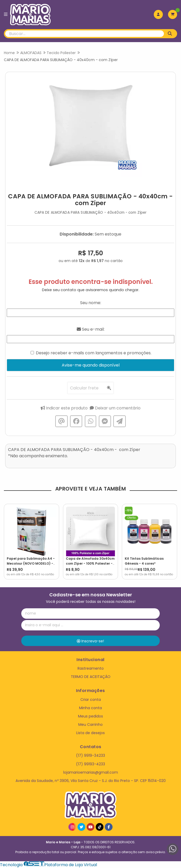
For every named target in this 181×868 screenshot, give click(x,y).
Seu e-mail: (91, 329)
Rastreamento (91, 668)
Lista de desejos (90, 733)
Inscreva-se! (90, 641)
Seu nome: (91, 303)
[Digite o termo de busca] (85, 34)
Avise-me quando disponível (91, 365)
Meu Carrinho (90, 725)
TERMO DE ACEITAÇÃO (91, 677)
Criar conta (91, 700)
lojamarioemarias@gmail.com (91, 772)
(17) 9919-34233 (90, 755)
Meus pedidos (90, 716)
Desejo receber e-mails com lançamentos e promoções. (94, 353)
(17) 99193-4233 (90, 764)
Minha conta (90, 708)
